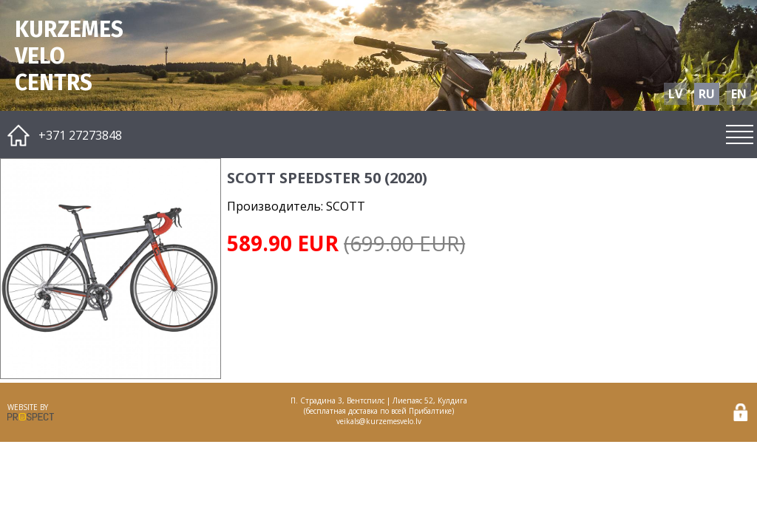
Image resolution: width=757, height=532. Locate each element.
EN (739, 94)
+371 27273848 (80, 135)
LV (675, 94)
